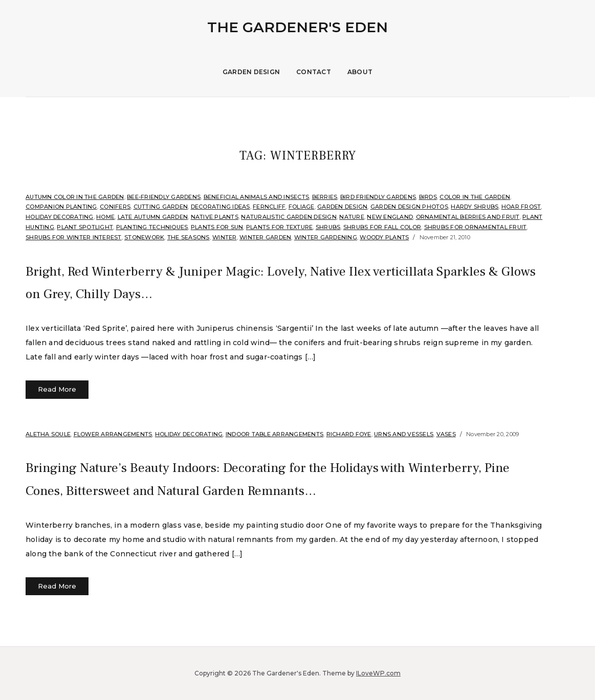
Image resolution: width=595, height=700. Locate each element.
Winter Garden (265, 237)
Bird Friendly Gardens (378, 197)
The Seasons (189, 237)
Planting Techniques (152, 227)
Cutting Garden (161, 207)
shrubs (328, 227)
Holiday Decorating (60, 217)
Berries (325, 197)
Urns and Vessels (404, 434)
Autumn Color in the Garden (75, 197)
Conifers (115, 207)
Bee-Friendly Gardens (164, 197)
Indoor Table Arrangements (274, 434)
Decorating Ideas (221, 207)
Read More (57, 389)
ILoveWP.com (378, 673)
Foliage (302, 207)
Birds (428, 197)
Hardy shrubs (475, 207)
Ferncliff (269, 207)
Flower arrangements (113, 434)
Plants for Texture (280, 227)
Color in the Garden (475, 197)
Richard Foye (349, 434)
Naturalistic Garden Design (289, 217)
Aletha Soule (48, 434)
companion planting (61, 207)
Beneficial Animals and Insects (257, 197)
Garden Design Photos (409, 207)
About (360, 72)
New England (390, 217)
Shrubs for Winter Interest (74, 237)
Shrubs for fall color (382, 227)
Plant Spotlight (85, 227)
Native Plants (215, 217)
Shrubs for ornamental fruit (476, 227)
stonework (144, 237)
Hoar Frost (521, 207)
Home (105, 217)
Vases (446, 434)
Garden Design (251, 72)
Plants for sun (217, 227)
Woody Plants (384, 237)
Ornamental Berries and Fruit (468, 217)
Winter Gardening (326, 237)
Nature (352, 217)
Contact (314, 72)
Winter (225, 237)
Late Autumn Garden (153, 217)
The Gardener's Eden (297, 27)
